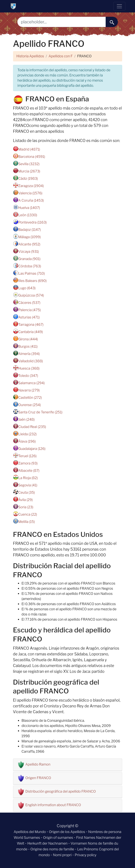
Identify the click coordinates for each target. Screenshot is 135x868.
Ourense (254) (30, 405)
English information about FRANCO (53, 805)
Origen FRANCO (38, 778)
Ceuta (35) (27, 493)
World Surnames (27, 838)
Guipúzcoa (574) (31, 295)
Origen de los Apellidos (67, 832)
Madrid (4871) (29, 149)
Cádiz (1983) (28, 179)
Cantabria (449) (31, 332)
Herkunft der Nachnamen (47, 843)
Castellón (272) (30, 398)
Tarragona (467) (31, 325)
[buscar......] (112, 22)
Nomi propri (62, 855)
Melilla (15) (27, 522)
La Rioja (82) (28, 478)
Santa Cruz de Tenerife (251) (40, 412)
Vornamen (79, 843)
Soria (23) (26, 507)
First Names (86, 838)
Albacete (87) (29, 471)
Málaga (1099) (30, 237)
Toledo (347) (28, 376)
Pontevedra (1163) (33, 222)
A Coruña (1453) (31, 200)
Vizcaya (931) (29, 252)
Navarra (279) (29, 390)
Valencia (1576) (30, 193)
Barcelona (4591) (32, 157)
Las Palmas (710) (32, 273)
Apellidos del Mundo (30, 832)
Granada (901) (30, 259)
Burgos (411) (28, 346)
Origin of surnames (58, 838)
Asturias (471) (29, 317)
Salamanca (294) (32, 383)
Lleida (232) (28, 434)
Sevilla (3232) (29, 164)
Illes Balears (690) (33, 281)
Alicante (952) (29, 244)
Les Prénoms (88, 849)
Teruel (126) (27, 456)
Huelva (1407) (29, 208)
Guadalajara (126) (32, 449)
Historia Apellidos (30, 56)
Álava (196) (27, 441)
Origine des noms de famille (52, 849)
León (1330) (28, 215)
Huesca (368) (29, 368)
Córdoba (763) (30, 266)
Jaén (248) (27, 420)
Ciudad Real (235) (32, 427)
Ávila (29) (26, 500)
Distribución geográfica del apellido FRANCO (61, 791)
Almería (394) (29, 354)
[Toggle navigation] (119, 6)
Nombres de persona (105, 832)
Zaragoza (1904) (31, 186)
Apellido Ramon (38, 764)
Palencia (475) (30, 310)
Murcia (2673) (29, 171)
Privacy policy (85, 855)
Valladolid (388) (31, 361)
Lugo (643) (27, 288)
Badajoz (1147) (30, 230)
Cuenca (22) (28, 514)
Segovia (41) (28, 485)
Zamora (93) (28, 463)
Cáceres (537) (29, 303)
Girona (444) (28, 339)
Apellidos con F (61, 56)
